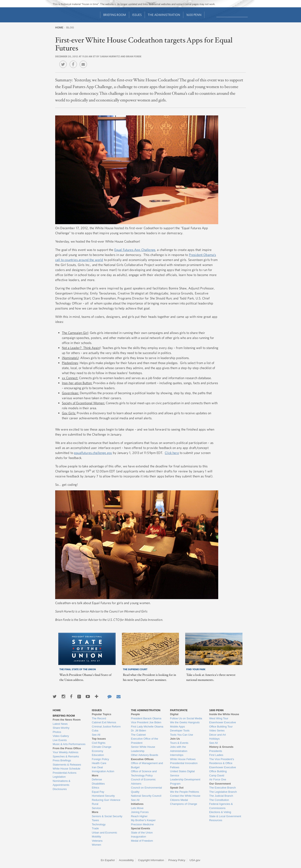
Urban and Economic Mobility (104, 835)
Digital (174, 714)
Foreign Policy (100, 759)
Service (96, 808)
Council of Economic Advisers (143, 782)
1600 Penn (194, 15)
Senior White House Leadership (143, 749)
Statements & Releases (67, 765)
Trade (95, 828)
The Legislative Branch (223, 792)
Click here (172, 453)
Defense (97, 779)
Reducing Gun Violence (106, 800)
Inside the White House (224, 714)
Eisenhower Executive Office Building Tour (223, 724)
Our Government (220, 784)
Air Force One (218, 779)
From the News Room (67, 720)
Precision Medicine (142, 824)
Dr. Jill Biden (138, 731)
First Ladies (216, 755)
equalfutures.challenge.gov (93, 453)
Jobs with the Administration (179, 749)
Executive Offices (142, 759)
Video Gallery (61, 736)
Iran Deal (97, 767)
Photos (57, 732)
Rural (95, 804)
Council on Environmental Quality (146, 790)
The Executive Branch (223, 788)
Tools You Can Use (182, 735)
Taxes (95, 820)
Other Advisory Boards (144, 755)
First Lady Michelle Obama (147, 727)
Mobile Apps (178, 727)
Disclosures (60, 789)
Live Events (60, 740)
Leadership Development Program (185, 782)
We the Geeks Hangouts (185, 722)
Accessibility (126, 860)
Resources (216, 820)
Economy (97, 751)
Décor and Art (218, 735)
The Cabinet (138, 735)
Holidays (214, 739)
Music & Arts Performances (69, 744)
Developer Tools (180, 731)
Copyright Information (151, 860)
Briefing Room (115, 15)
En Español (108, 860)
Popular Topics (101, 714)
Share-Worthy (61, 728)
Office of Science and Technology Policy (144, 773)
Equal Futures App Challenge (135, 250)
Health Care (99, 763)
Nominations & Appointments (62, 783)
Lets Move (137, 808)
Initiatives (137, 804)
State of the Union (142, 833)
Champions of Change (184, 804)
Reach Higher (139, 816)
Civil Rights (99, 743)
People (135, 714)
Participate (179, 710)
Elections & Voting (220, 812)
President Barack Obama (146, 718)
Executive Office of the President (144, 741)
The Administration (164, 15)
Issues (137, 15)
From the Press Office (67, 748)
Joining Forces (140, 812)
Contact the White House (185, 796)
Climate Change (101, 747)
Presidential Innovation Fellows (184, 765)
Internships (177, 755)
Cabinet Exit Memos (104, 722)
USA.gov (195, 860)
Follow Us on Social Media (186, 718)
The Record (99, 718)
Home (59, 27)
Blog (70, 27)
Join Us (175, 739)
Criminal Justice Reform (106, 727)
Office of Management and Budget (147, 765)
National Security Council (146, 796)
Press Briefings (62, 760)
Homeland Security (103, 796)
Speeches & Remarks (66, 756)
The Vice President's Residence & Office (222, 761)
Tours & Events (179, 743)
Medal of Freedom (142, 841)
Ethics (95, 788)
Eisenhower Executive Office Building (223, 769)
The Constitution (219, 800)
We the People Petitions (185, 792)
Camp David (217, 775)
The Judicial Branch (221, 796)
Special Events (140, 828)
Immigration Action (103, 771)
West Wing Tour (219, 718)
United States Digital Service (182, 773)
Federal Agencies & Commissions (221, 806)
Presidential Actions (64, 773)
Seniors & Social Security (107, 816)
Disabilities (98, 784)
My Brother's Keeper (143, 820)
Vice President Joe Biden (146, 722)
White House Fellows (183, 759)
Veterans (97, 841)
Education (98, 755)
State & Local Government (225, 816)
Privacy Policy (177, 860)
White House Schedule (66, 769)
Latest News (60, 724)
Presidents (216, 751)
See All (96, 735)
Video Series (217, 731)
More (95, 775)
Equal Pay (98, 792)
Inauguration (138, 837)
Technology (99, 824)
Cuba (95, 731)
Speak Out (177, 788)
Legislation (59, 777)
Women (96, 845)
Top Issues (99, 739)
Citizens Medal (179, 800)
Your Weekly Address (66, 752)
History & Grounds (221, 747)
